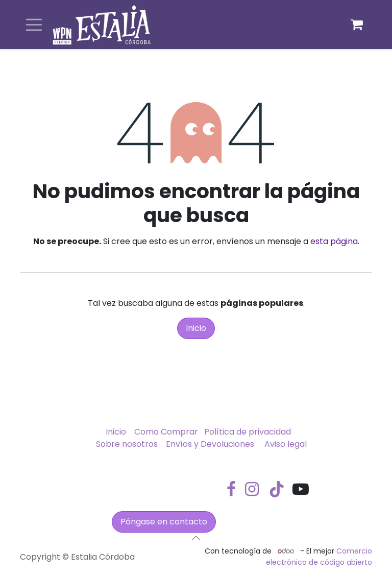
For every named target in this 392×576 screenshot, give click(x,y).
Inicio (196, 328)
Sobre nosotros (127, 444)
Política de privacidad (248, 432)
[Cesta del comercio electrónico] (357, 25)
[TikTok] (277, 489)
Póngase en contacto (164, 522)
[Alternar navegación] (34, 25)
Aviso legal (286, 444)
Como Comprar (166, 432)
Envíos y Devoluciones (210, 444)
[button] (196, 538)
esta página (334, 241)
